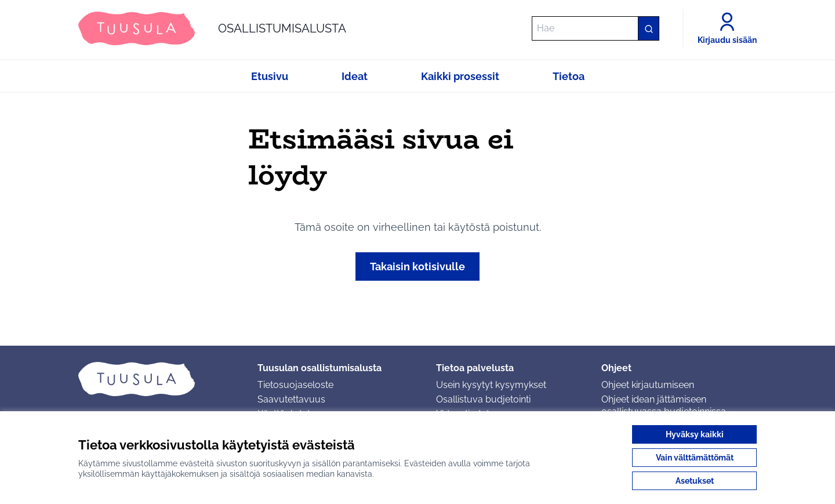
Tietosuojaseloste (295, 385)
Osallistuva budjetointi (483, 399)
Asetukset (695, 481)
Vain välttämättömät (695, 458)
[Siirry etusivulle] (212, 28)
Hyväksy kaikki (695, 434)
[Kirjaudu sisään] (727, 28)
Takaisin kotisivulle (418, 266)
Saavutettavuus (291, 399)
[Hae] (596, 28)
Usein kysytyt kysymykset (491, 385)
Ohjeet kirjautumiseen (648, 385)
